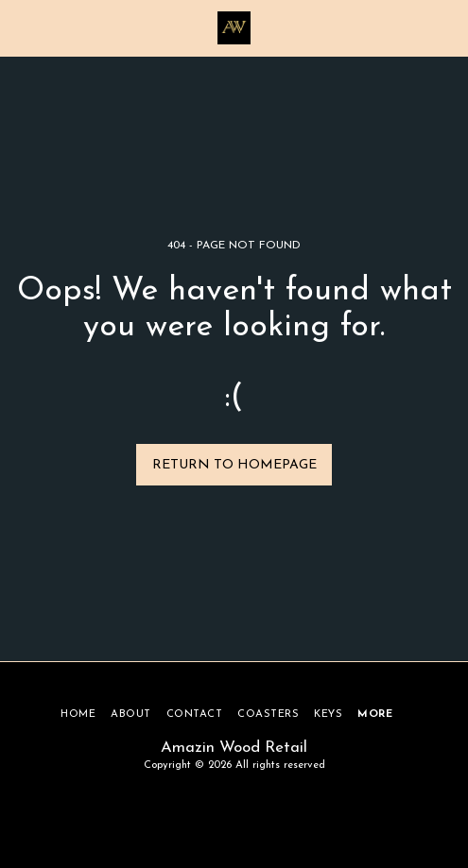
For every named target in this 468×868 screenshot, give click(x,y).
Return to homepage (234, 465)
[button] (21, 27)
